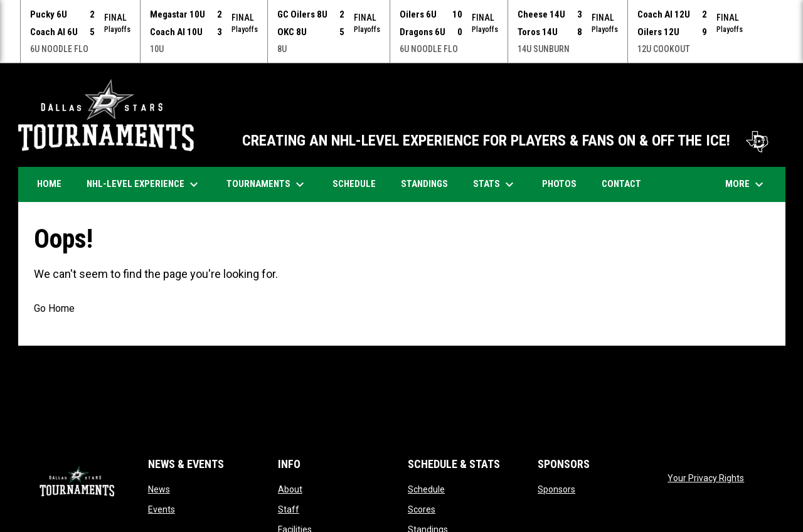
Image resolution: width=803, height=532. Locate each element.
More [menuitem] (746, 184)
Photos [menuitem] (564, 183)
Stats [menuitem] (495, 184)
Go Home (54, 308)
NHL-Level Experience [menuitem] (144, 184)
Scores (422, 509)
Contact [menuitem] (621, 183)
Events (162, 509)
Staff (289, 509)
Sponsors (556, 489)
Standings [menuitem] (424, 183)
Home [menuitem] (49, 183)
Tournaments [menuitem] (267, 184)
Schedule (426, 489)
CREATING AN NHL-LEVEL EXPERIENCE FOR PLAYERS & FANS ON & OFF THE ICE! (508, 140)
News (159, 489)
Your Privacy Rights (706, 477)
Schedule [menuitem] (359, 183)
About (290, 489)
